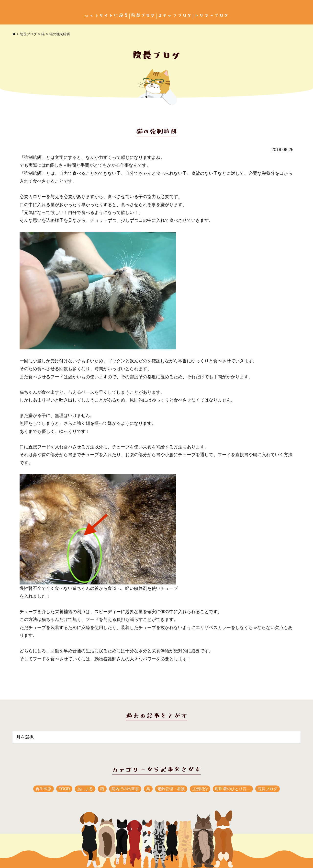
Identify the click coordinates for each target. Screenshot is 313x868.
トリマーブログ (212, 16)
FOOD (64, 789)
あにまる (85, 789)
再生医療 (44, 789)
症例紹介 (200, 789)
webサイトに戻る (106, 16)
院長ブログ (143, 16)
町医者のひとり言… (233, 789)
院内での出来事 (125, 789)
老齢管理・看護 (171, 789)
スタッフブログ (175, 16)
